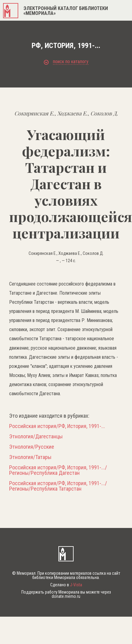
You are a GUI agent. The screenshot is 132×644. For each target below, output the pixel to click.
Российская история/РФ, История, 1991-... (57, 426)
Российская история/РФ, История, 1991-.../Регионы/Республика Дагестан (58, 470)
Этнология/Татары (30, 457)
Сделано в (66, 585)
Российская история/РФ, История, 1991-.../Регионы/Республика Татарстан (58, 486)
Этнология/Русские (32, 447)
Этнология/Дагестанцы (36, 437)
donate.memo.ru (66, 596)
